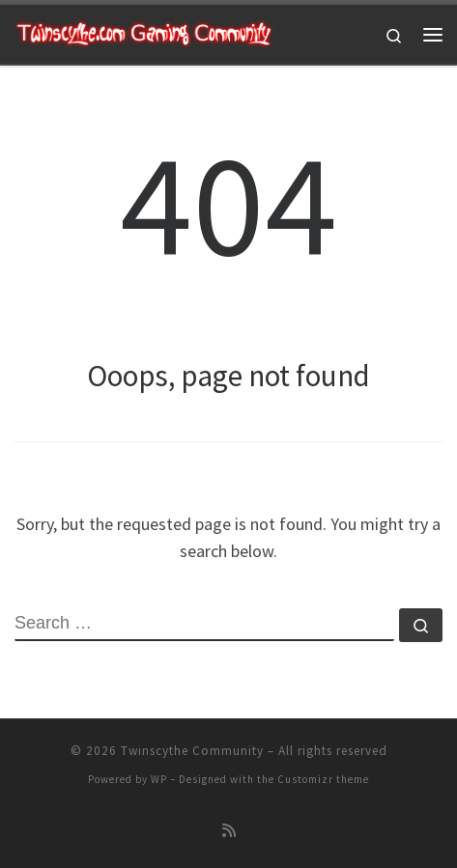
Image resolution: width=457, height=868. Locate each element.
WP (159, 779)
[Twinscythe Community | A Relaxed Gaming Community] (144, 32)
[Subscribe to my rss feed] (229, 831)
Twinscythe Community (192, 751)
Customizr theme (323, 779)
